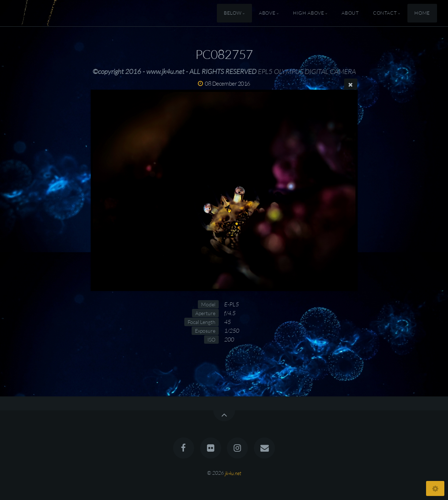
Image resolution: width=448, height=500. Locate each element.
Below (233, 13)
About (350, 13)
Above (267, 13)
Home (422, 13)
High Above (308, 13)
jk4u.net (233, 473)
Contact (385, 13)
